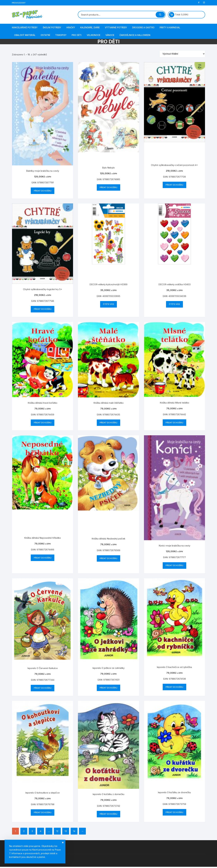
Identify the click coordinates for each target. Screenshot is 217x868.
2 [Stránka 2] (24, 832)
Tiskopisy (61, 35)
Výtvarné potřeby (116, 27)
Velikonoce (94, 35)
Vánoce (110, 35)
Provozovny (19, 3)
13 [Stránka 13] (66, 832)
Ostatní (45, 35)
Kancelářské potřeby (25, 27)
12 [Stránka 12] (57, 832)
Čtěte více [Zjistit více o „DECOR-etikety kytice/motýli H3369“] (108, 305)
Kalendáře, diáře (90, 27)
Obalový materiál (25, 35)
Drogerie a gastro (143, 27)
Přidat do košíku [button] (43, 191)
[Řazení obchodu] (182, 54)
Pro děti (77, 35)
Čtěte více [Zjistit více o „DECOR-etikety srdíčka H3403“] (174, 305)
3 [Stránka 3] (32, 832)
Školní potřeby (52, 27)
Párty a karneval (170, 27)
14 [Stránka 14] (74, 832)
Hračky (71, 27)
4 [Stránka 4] (41, 832)
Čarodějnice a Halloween (135, 35)
